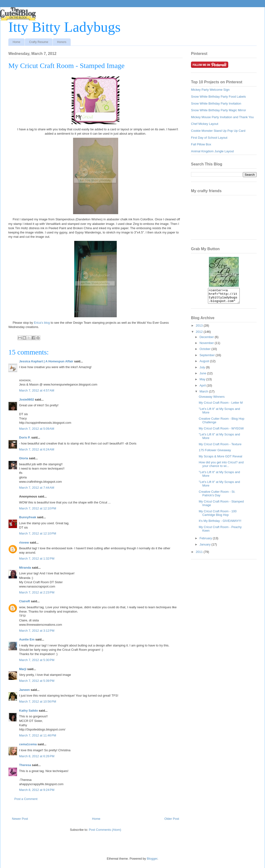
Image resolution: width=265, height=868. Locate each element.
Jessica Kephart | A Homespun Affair (46, 361)
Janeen (24, 690)
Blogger (152, 859)
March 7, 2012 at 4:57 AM (37, 390)
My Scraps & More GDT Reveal (220, 459)
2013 (200, 328)
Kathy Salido (29, 711)
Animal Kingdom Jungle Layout (212, 151)
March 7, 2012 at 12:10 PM (38, 508)
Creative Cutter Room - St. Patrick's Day (217, 496)
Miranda (25, 568)
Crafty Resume (39, 42)
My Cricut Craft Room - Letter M (221, 405)
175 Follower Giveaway (215, 453)
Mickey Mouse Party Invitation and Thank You (222, 117)
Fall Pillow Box (201, 144)
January (206, 547)
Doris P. (25, 437)
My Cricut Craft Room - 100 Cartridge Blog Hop (217, 516)
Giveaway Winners (212, 400)
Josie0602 (26, 400)
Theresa (25, 765)
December (207, 340)
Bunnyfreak (28, 517)
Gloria (24, 458)
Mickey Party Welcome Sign (210, 90)
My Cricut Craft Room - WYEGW (221, 431)
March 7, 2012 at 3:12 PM (37, 631)
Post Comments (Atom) (105, 830)
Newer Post (20, 819)
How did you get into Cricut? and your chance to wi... (221, 467)
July (203, 370)
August (205, 364)
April (203, 388)
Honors (62, 42)
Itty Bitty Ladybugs (64, 27)
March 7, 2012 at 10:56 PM (38, 701)
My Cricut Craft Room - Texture (220, 447)
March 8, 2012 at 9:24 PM (37, 790)
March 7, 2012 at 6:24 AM (37, 449)
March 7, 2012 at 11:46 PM (38, 735)
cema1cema (28, 744)
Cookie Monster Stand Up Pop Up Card (218, 131)
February (206, 541)
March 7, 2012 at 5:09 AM (37, 429)
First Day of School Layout (209, 138)
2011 (200, 555)
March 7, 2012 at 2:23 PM (37, 592)
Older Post (172, 819)
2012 (200, 335)
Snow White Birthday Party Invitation (216, 103)
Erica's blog (42, 323)
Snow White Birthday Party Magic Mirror (218, 110)
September (208, 358)
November (207, 346)
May (203, 382)
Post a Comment (26, 799)
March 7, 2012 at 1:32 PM (37, 558)
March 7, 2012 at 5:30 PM (37, 660)
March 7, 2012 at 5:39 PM (37, 681)
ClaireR (25, 601)
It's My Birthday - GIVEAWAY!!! (220, 524)
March (204, 394)
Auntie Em (27, 639)
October (206, 352)
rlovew (24, 542)
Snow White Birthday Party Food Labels (218, 97)
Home (16, 42)
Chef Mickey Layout (205, 124)
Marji (23, 669)
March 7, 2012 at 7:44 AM (37, 488)
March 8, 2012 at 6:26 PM (37, 756)
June (203, 376)
